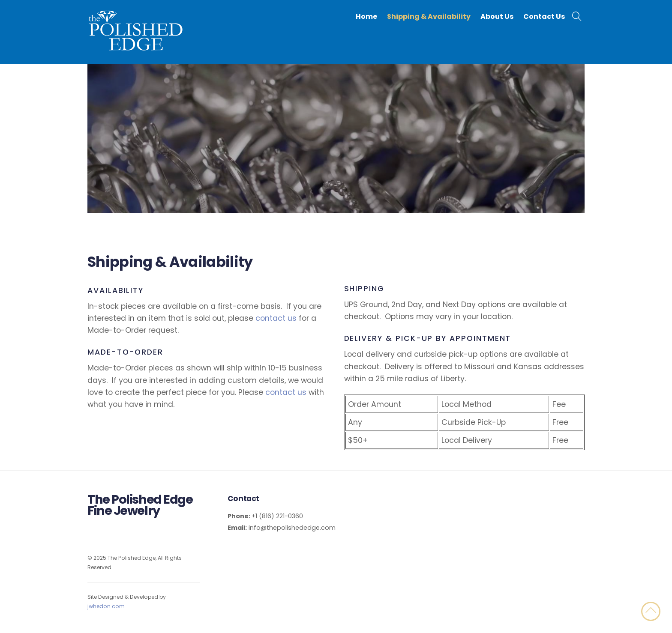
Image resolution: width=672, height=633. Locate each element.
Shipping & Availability (429, 16)
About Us (497, 16)
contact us (276, 318)
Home (366, 16)
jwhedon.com (106, 606)
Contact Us (544, 16)
